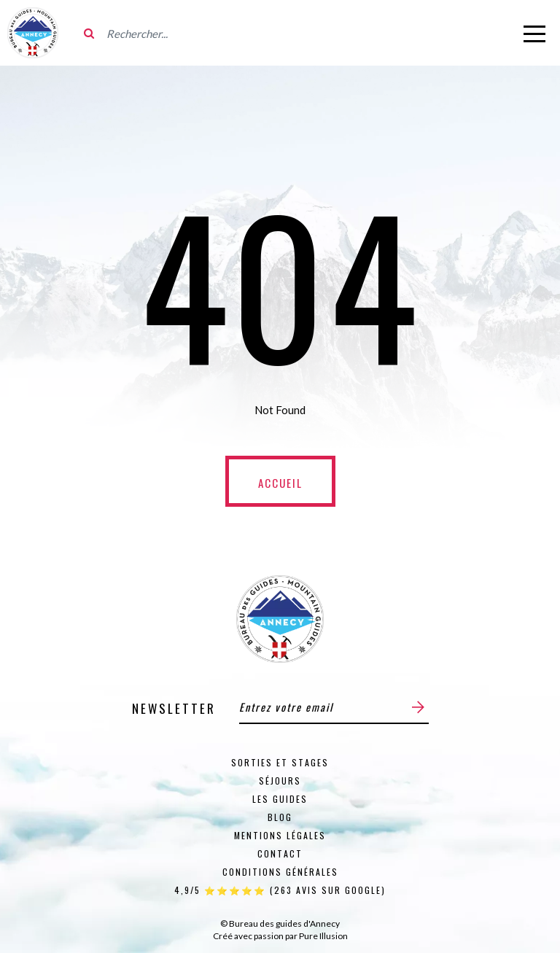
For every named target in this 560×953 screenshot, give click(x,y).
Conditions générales (280, 872)
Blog (280, 817)
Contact (280, 853)
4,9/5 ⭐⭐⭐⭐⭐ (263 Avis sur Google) (280, 890)
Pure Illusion (323, 936)
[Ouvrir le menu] (534, 33)
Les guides (280, 799)
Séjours (280, 781)
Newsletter (174, 708)
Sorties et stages (280, 762)
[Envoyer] (418, 707)
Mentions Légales (280, 835)
